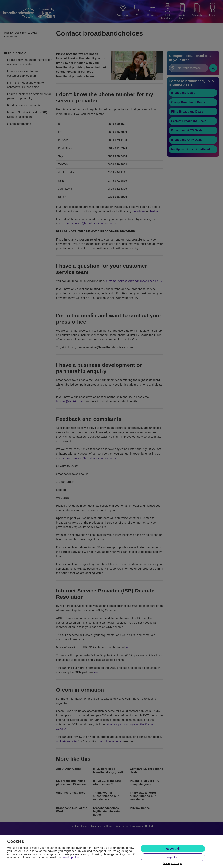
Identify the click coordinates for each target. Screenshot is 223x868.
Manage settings (173, 863)
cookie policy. (71, 857)
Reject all (173, 857)
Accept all (173, 849)
